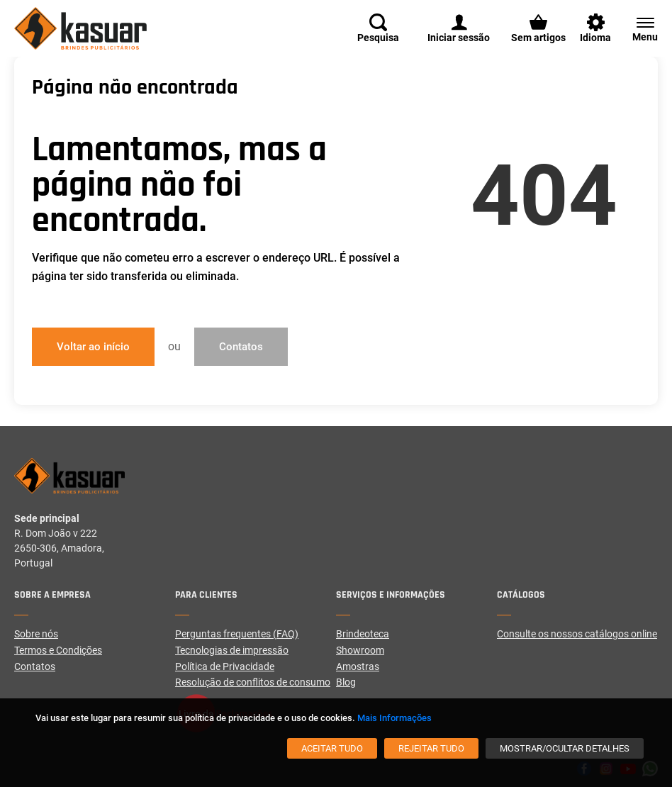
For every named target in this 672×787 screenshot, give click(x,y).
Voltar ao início (93, 347)
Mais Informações (394, 718)
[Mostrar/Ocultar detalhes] (565, 748)
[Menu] (638, 28)
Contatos (241, 347)
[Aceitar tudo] (332, 748)
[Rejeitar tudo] (431, 748)
